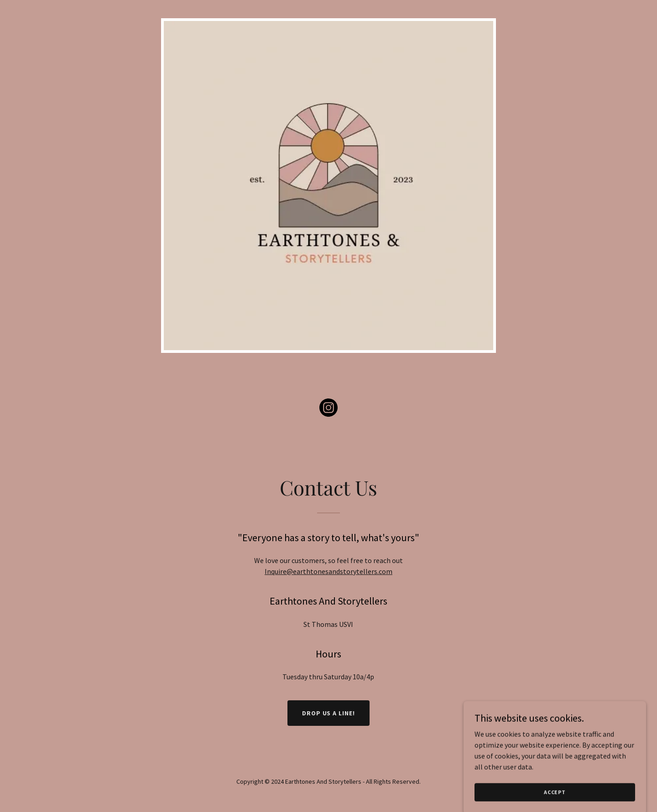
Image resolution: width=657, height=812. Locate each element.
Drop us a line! (329, 713)
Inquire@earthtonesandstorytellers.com (328, 571)
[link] (328, 409)
